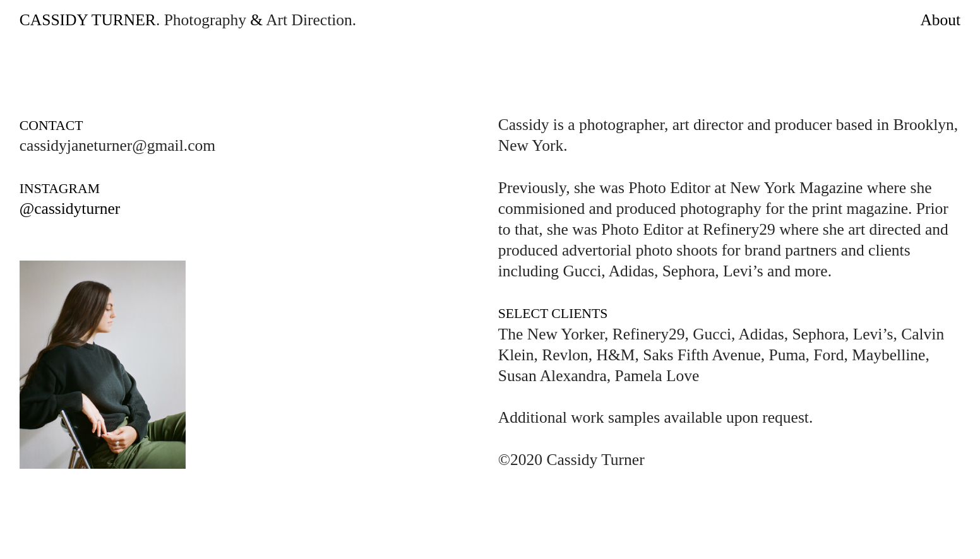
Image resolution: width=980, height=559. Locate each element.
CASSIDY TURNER (88, 20)
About (940, 20)
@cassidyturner (70, 209)
